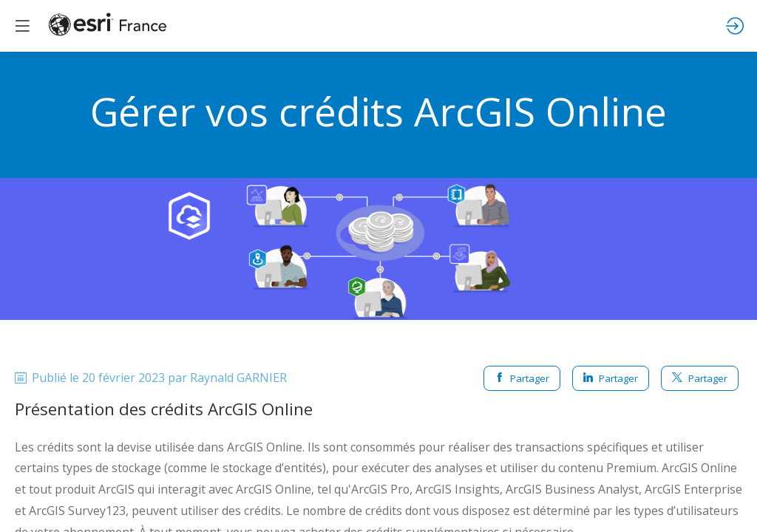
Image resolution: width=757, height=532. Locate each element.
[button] (22, 26)
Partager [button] (522, 378)
